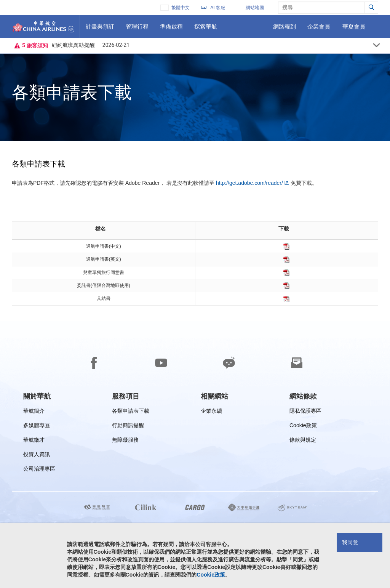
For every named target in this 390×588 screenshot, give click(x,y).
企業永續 (211, 412)
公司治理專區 (39, 470)
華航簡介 (34, 412)
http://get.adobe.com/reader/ (249, 183)
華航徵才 (34, 441)
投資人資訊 (37, 456)
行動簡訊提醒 (128, 427)
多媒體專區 (37, 427)
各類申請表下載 (131, 412)
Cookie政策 (303, 427)
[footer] (195, 455)
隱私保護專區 (305, 412)
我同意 (350, 542)
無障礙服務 (125, 441)
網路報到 (284, 29)
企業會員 (319, 29)
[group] (37, 396)
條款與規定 (303, 441)
